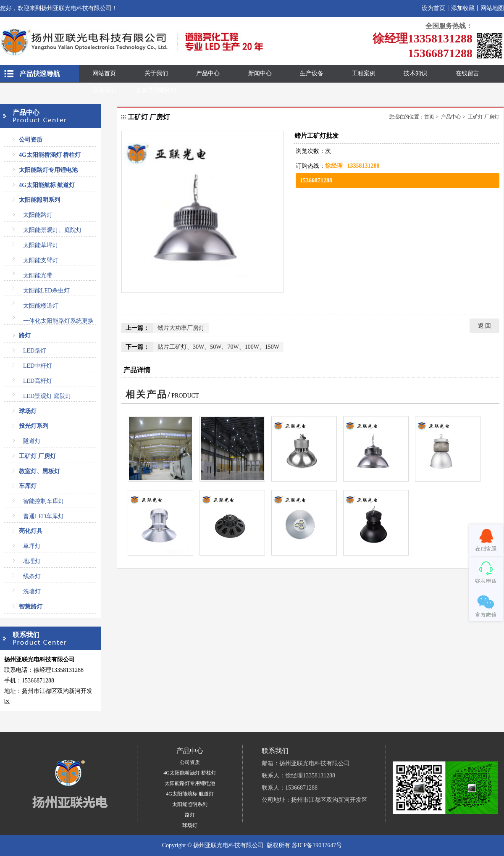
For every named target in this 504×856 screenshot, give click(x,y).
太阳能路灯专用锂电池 (48, 170)
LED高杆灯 (38, 381)
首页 (429, 117)
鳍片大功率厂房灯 (181, 328)
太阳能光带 (38, 275)
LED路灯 (35, 351)
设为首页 (433, 8)
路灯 (25, 336)
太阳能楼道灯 (41, 306)
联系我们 (104, 90)
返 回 (485, 326)
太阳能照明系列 (39, 200)
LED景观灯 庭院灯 (47, 396)
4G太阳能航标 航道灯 (47, 185)
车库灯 (28, 486)
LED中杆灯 (38, 366)
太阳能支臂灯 (41, 260)
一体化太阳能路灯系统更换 (58, 321)
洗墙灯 (32, 591)
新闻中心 (260, 73)
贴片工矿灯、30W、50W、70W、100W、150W (218, 347)
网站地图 (492, 8)
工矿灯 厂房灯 (37, 456)
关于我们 (156, 73)
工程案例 (364, 73)
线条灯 (32, 576)
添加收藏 (463, 8)
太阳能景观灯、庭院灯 (52, 230)
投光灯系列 (34, 426)
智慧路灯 (31, 607)
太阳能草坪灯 (41, 245)
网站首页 (104, 73)
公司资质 (31, 140)
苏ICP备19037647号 (317, 845)
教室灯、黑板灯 (39, 471)
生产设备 (312, 73)
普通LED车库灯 (43, 516)
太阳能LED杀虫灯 (46, 291)
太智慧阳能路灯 (156, 90)
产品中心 (208, 73)
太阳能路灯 (38, 215)
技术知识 (415, 73)
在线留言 (467, 73)
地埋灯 (32, 561)
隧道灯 (32, 441)
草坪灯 (32, 546)
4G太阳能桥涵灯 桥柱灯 (50, 155)
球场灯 (28, 411)
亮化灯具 (31, 531)
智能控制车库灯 (44, 501)
